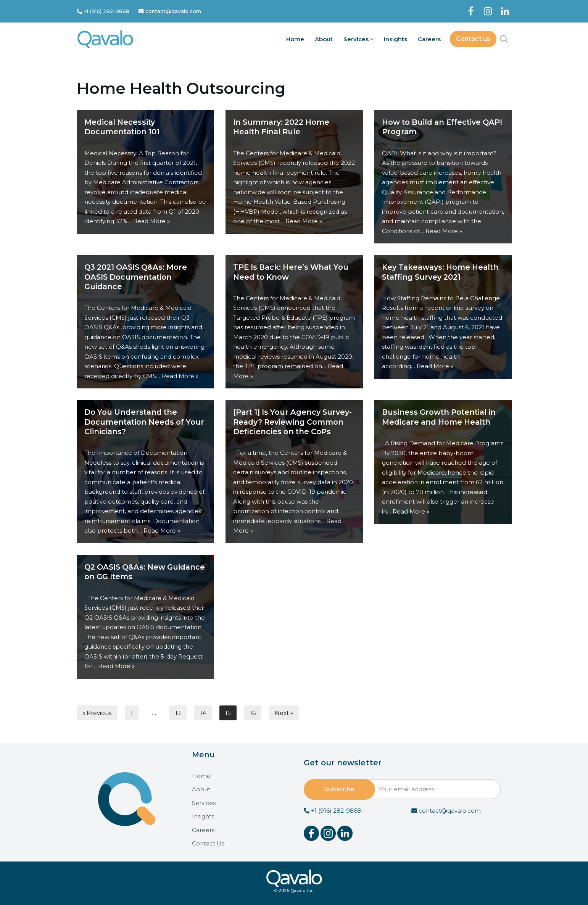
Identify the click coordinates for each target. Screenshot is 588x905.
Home (295, 39)
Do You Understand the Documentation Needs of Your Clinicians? (144, 422)
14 (203, 713)
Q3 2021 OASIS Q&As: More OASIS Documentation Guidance (136, 277)
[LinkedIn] (505, 11)
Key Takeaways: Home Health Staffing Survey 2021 (440, 272)
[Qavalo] (105, 39)
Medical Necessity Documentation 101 (122, 127)
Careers (429, 39)
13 (178, 713)
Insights (395, 39)
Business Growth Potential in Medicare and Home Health (439, 417)
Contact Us (208, 843)
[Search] (504, 39)
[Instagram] (488, 11)
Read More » (151, 221)
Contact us (473, 39)
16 (253, 713)
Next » (284, 713)
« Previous (97, 713)
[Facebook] (471, 11)
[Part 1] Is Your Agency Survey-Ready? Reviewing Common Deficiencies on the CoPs (292, 422)
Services (204, 803)
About (324, 39)
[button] (372, 39)
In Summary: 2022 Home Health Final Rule (281, 127)
